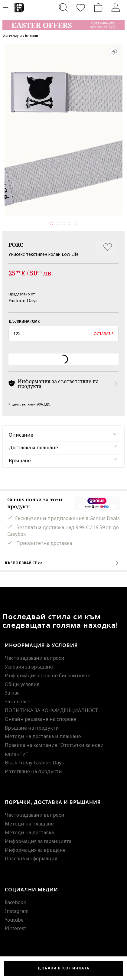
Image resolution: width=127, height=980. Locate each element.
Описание (21, 435)
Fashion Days (23, 300)
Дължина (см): (24, 321)
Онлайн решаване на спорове (41, 719)
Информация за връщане (35, 850)
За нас (12, 693)
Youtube (14, 920)
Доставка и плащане (33, 448)
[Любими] (81, 8)
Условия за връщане (29, 667)
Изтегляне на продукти (33, 771)
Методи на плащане (29, 824)
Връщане (20, 461)
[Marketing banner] (63, 22)
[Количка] (98, 8)
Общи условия (22, 684)
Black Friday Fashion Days (34, 763)
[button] (63, 334)
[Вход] (116, 8)
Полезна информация (31, 858)
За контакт (18, 702)
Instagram (17, 911)
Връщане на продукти (32, 728)
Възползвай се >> (63, 563)
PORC (16, 245)
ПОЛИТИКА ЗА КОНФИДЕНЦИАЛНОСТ (52, 710)
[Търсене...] (63, 8)
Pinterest (15, 928)
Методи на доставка (29, 832)
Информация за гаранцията (38, 841)
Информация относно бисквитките (48, 676)
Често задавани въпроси (35, 658)
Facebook (15, 902)
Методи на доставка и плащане (43, 736)
